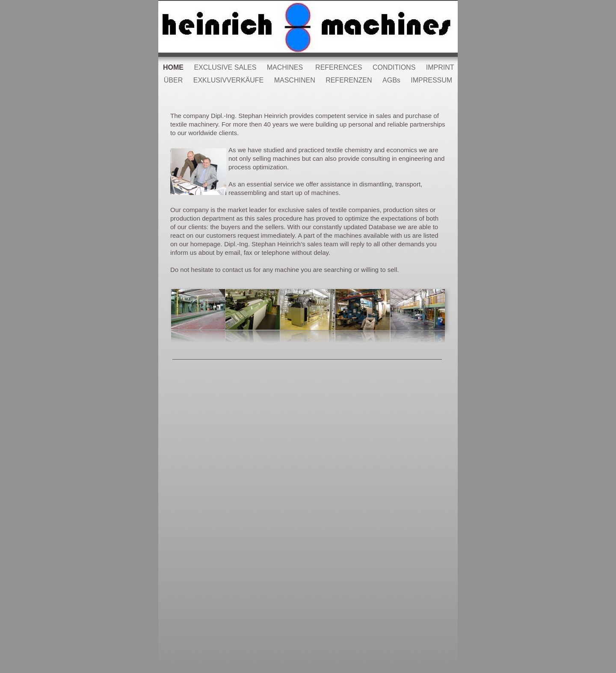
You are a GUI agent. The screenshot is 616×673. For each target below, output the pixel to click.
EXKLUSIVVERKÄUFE (230, 80)
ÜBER (174, 80)
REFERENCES (340, 67)
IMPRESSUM (431, 80)
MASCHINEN (296, 80)
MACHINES (287, 67)
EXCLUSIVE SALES (226, 67)
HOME (174, 67)
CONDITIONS (395, 67)
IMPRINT (440, 67)
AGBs (392, 80)
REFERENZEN (350, 80)
